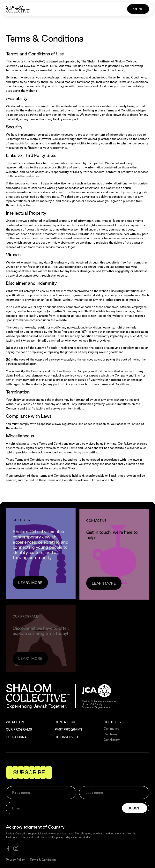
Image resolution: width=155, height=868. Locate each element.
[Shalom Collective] (18, 9)
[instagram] (16, 848)
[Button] (138, 9)
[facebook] (8, 848)
